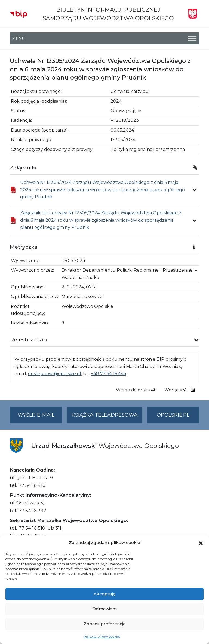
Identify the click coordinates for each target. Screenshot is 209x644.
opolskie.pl (173, 415)
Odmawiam (104, 609)
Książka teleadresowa (104, 415)
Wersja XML (179, 390)
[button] (201, 543)
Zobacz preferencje (105, 624)
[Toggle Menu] (192, 39)
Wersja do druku (136, 390)
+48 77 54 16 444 (109, 374)
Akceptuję (104, 594)
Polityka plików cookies (102, 637)
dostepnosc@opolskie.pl (55, 374)
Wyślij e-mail (40, 417)
